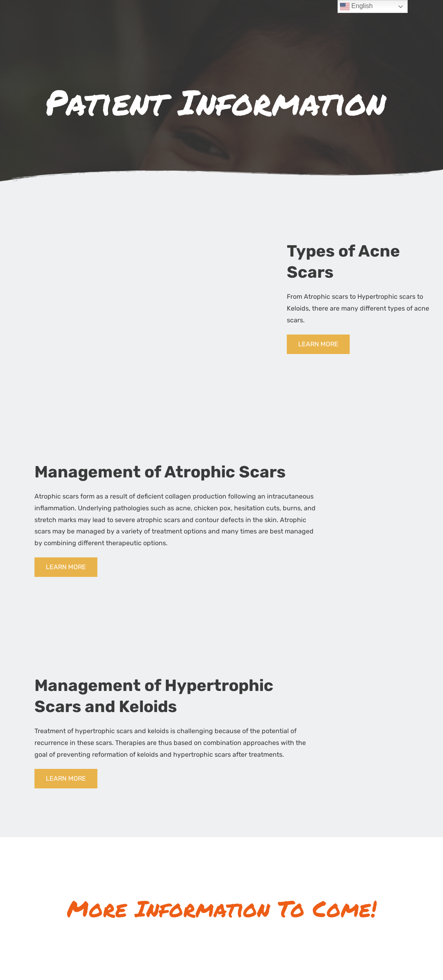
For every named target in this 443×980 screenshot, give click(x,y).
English (356, 6)
